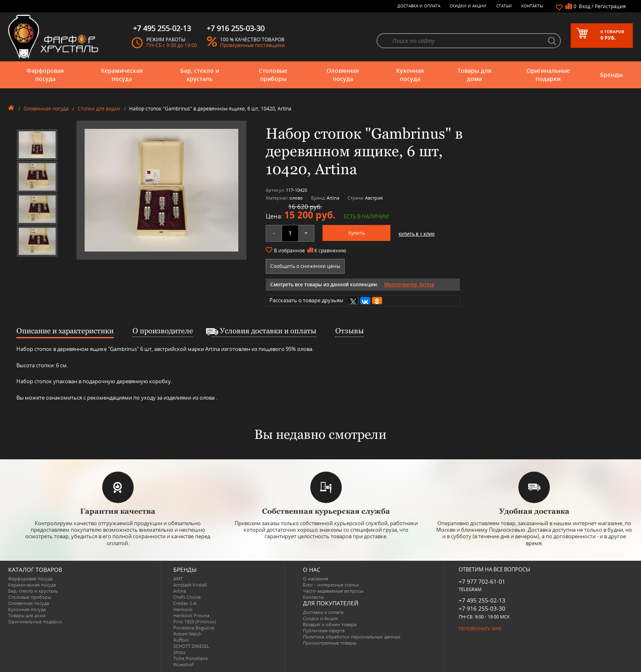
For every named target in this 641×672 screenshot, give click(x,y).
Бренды (611, 75)
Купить (357, 233)
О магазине (316, 579)
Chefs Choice (187, 597)
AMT (178, 579)
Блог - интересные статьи (331, 585)
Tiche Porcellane (191, 658)
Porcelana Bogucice (194, 628)
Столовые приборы (273, 75)
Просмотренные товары (329, 643)
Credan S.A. (185, 603)
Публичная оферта (324, 630)
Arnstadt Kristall (190, 585)
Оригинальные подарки (548, 75)
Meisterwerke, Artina (409, 284)
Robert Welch (187, 634)
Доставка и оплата (419, 6)
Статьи (504, 6)
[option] (37, 145)
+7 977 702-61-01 (482, 581)
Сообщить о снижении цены (305, 266)
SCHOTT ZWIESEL (191, 646)
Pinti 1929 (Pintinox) (195, 621)
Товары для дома (474, 75)
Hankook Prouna (191, 615)
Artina (180, 591)
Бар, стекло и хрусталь (200, 75)
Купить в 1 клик (417, 234)
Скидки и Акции (468, 6)
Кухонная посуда (410, 75)
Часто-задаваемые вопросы (333, 591)
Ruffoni (181, 640)
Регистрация (610, 6)
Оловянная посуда (343, 75)
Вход (585, 6)
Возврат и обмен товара (330, 624)
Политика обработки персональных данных (352, 637)
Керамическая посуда (122, 75)
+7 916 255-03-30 (482, 608)
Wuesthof (184, 664)
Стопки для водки (99, 109)
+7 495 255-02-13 (482, 600)
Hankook (183, 609)
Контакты (532, 6)
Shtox (179, 652)
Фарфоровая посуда (45, 75)
